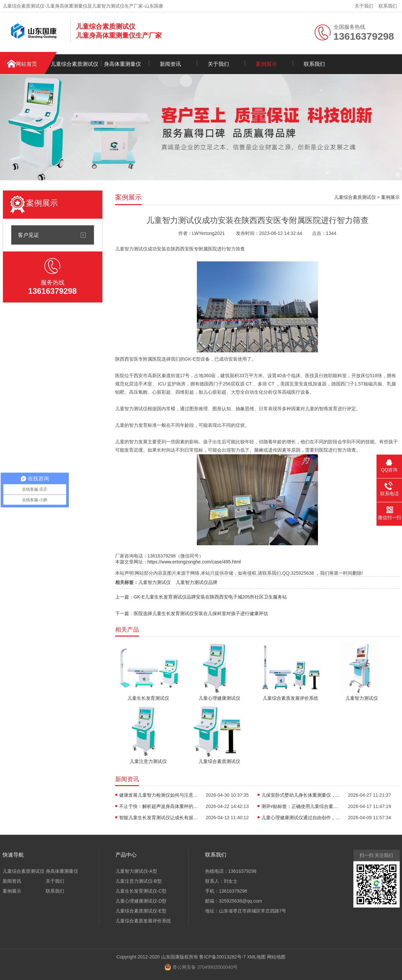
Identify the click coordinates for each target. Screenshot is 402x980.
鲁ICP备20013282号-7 (222, 957)
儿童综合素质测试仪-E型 (141, 911)
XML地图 (256, 957)
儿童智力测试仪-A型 (136, 871)
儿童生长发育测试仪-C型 (141, 891)
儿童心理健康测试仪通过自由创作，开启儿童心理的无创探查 (301, 818)
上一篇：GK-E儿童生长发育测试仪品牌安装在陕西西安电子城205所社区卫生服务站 (201, 597)
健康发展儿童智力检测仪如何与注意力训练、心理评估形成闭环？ (159, 795)
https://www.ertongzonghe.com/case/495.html (194, 562)
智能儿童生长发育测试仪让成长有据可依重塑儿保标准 (159, 818)
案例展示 (266, 64)
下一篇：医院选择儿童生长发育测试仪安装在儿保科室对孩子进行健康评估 (192, 613)
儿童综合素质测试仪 (74, 64)
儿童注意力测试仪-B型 (139, 881)
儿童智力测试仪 (155, 582)
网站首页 (26, 64)
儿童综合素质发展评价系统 (143, 921)
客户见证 (28, 235)
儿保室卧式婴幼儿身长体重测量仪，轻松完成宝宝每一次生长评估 (301, 795)
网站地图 (276, 957)
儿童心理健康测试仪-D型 (141, 901)
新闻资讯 (170, 64)
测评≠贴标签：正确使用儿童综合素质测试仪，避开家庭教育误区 (301, 806)
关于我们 (364, 6)
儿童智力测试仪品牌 (197, 582)
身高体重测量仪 (122, 64)
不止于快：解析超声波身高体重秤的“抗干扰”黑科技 (159, 806)
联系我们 (388, 6)
